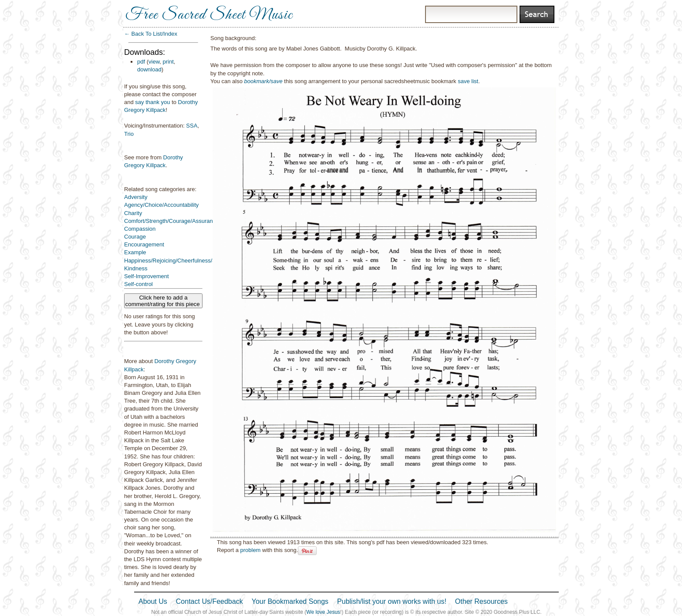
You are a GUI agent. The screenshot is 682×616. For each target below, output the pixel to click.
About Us (153, 601)
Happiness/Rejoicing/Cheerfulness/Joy (173, 261)
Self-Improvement (147, 276)
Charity (133, 213)
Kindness (136, 268)
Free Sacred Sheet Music (209, 15)
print (168, 62)
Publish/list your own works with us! (392, 601)
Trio (129, 134)
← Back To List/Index (151, 34)
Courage (135, 237)
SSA (192, 126)
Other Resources (481, 601)
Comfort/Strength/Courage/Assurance (172, 221)
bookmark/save (263, 81)
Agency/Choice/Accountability (161, 205)
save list (468, 81)
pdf (141, 62)
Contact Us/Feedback (209, 601)
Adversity (136, 197)
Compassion (140, 229)
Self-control (138, 284)
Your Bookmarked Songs (290, 601)
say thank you (152, 102)
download (149, 69)
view (154, 62)
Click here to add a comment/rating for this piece (164, 301)
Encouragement (144, 244)
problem (250, 550)
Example (135, 252)
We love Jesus (323, 612)
